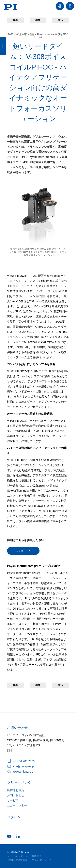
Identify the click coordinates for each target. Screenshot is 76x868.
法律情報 (34, 856)
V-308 (20, 551)
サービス (13, 800)
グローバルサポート (17, 856)
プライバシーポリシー (43, 860)
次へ (61, 20)
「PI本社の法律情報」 (18, 860)
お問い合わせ (16, 795)
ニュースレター (17, 805)
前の (15, 20)
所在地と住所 (16, 790)
